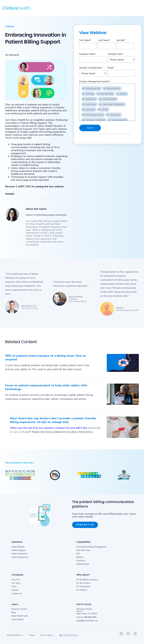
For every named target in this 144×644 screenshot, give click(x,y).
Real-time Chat (83, 550)
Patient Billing (18, 547)
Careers (15, 590)
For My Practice (83, 583)
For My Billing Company (87, 580)
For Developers (83, 586)
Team (14, 586)
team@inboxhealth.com (87, 621)
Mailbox (80, 557)
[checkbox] (92, 88)
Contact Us (85, 525)
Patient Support (19, 550)
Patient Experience (20, 557)
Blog (14, 612)
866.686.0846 (90, 617)
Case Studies (18, 619)
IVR (78, 554)
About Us (16, 580)
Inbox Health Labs (20, 616)
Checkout (81, 561)
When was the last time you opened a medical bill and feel (49, 428)
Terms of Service (46, 635)
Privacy (32, 635)
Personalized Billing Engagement (91, 547)
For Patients (82, 590)
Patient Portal (83, 564)
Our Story (16, 583)
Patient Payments (19, 554)
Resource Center (19, 609)
